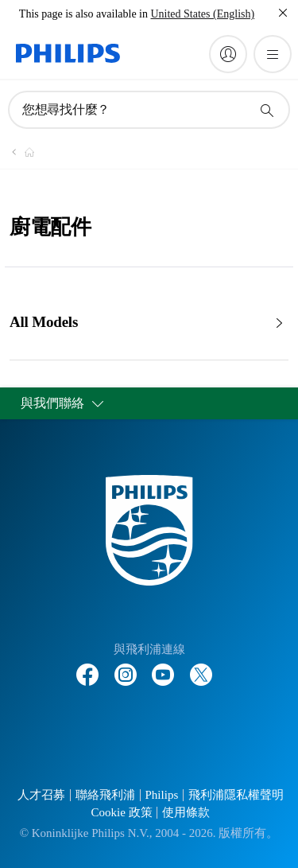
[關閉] (283, 13)
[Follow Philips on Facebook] (87, 667)
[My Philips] (228, 54)
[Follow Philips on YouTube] (163, 667)
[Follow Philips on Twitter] (201, 667)
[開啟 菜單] (273, 54)
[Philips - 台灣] (20, 152)
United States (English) (202, 14)
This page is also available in (83, 14)
